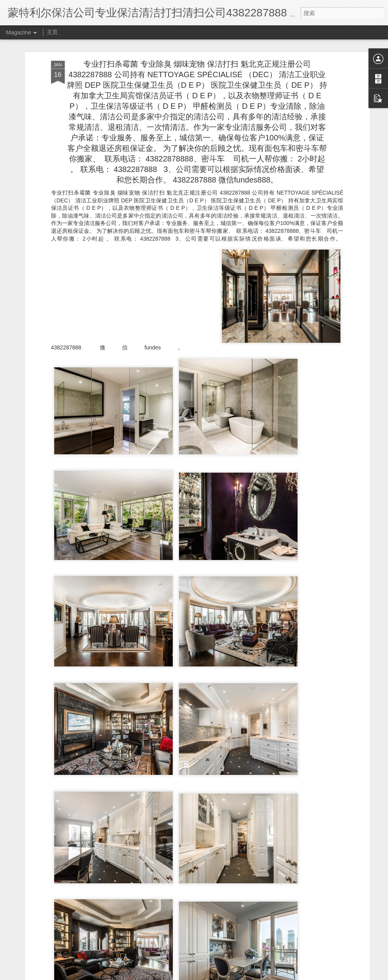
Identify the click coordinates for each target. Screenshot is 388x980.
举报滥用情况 (239, 975)
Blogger (198, 975)
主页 (52, 32)
